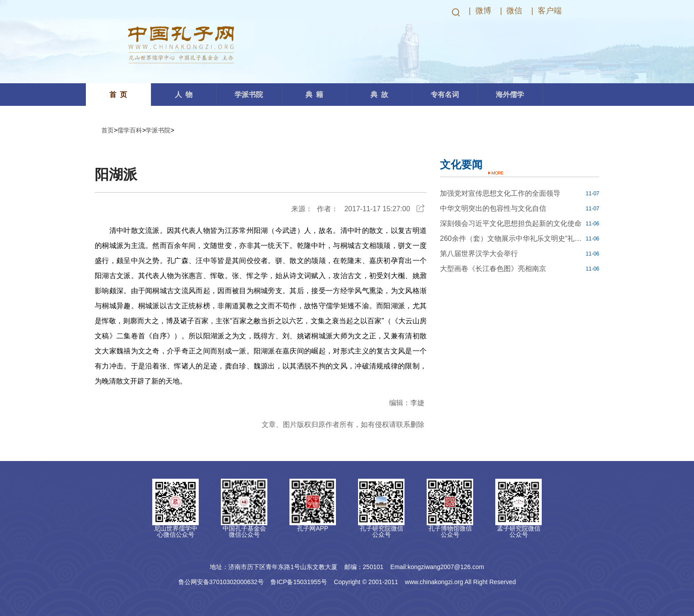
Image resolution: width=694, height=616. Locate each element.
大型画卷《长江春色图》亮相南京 (493, 269)
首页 (108, 130)
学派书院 (158, 130)
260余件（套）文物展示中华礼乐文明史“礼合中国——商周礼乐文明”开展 (512, 238)
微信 (514, 11)
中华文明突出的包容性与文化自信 (493, 208)
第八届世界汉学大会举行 (479, 254)
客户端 (550, 11)
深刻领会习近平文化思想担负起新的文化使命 (511, 223)
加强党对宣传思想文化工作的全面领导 (500, 193)
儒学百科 (130, 130)
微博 (483, 11)
